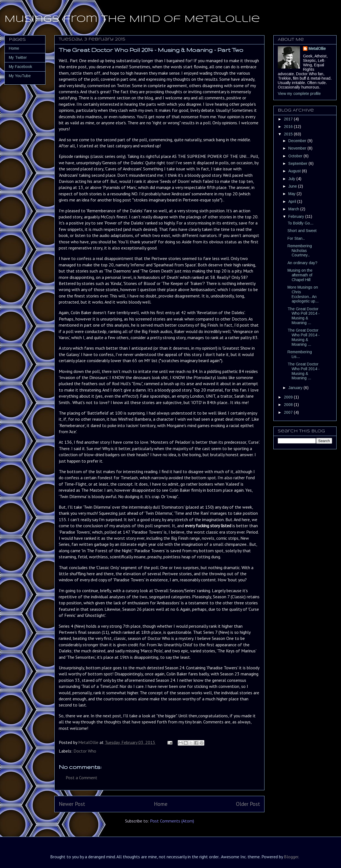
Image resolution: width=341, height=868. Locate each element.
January (296, 388)
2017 (289, 119)
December (298, 141)
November (298, 148)
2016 (289, 127)
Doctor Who (85, 751)
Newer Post (72, 804)
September (298, 163)
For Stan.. (296, 238)
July (292, 179)
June (293, 186)
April (293, 201)
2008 (289, 405)
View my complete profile (299, 94)
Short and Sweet (302, 231)
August (295, 171)
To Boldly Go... (300, 223)
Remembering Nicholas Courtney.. (300, 251)
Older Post (248, 804)
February (297, 216)
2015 (289, 134)
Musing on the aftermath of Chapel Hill (300, 275)
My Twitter (18, 57)
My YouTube (20, 76)
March (294, 209)
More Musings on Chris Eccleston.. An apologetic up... (303, 294)
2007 (289, 412)
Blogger (291, 857)
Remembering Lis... (300, 354)
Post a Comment (82, 778)
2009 (289, 397)
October (296, 156)
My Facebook (21, 67)
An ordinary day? (302, 263)
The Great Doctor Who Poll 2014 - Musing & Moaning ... (304, 316)
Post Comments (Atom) (172, 821)
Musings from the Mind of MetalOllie (132, 19)
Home (161, 804)
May (292, 194)
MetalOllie (317, 49)
